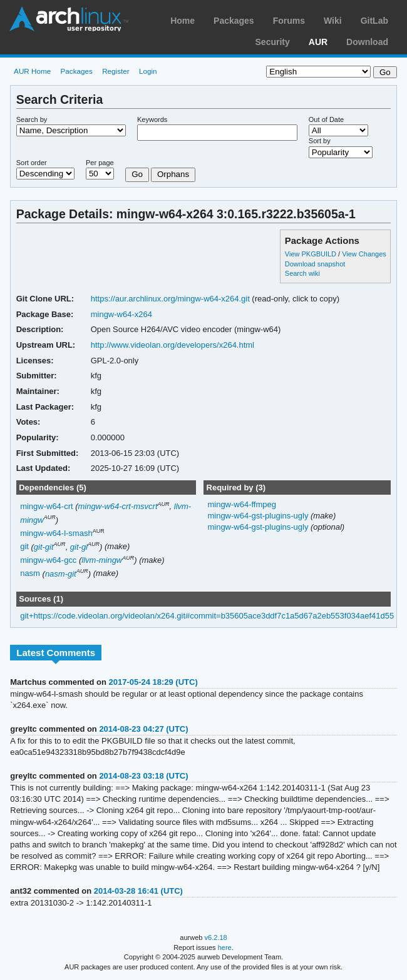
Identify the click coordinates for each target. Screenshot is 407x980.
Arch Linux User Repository (69, 19)
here (225, 947)
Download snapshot (315, 264)
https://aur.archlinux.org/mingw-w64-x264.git (170, 299)
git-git (44, 547)
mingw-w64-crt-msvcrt (118, 506)
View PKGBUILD (312, 254)
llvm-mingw (102, 560)
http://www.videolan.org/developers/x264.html (173, 345)
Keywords (152, 119)
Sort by (320, 141)
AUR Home (32, 71)
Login (148, 71)
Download (367, 42)
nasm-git (61, 574)
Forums (289, 21)
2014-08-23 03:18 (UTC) (143, 776)
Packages (234, 21)
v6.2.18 (216, 937)
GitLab (374, 21)
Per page (100, 163)
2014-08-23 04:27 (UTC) (143, 729)
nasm (30, 574)
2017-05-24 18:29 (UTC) (153, 682)
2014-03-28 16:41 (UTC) (138, 891)
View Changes (364, 254)
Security (273, 42)
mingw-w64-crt (46, 506)
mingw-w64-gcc (48, 560)
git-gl (79, 547)
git (24, 547)
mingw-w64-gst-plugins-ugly (259, 516)
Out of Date (326, 119)
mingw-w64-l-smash (56, 533)
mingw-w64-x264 (121, 314)
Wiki (333, 21)
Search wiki (302, 273)
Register (116, 71)
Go (137, 174)
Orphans (173, 174)
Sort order (32, 163)
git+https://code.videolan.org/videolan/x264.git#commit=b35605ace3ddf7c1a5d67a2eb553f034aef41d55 (207, 616)
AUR (318, 42)
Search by (32, 119)
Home (183, 21)
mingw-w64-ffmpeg (241, 504)
